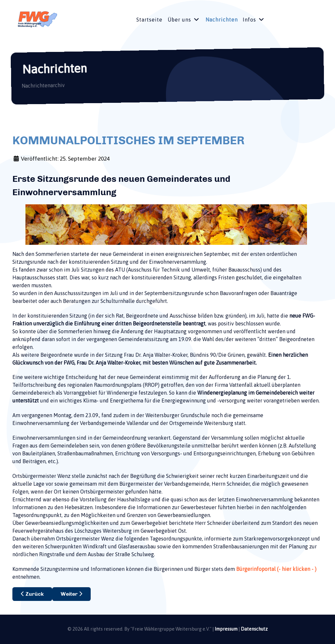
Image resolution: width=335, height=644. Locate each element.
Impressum (226, 629)
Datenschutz (254, 629)
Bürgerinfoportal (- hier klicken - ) (276, 569)
